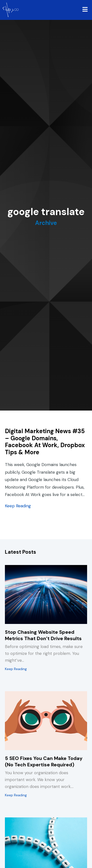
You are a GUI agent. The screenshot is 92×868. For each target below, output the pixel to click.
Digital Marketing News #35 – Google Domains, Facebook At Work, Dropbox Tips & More (45, 442)
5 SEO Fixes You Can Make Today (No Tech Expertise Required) (44, 761)
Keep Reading (18, 506)
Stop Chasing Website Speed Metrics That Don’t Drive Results (43, 635)
